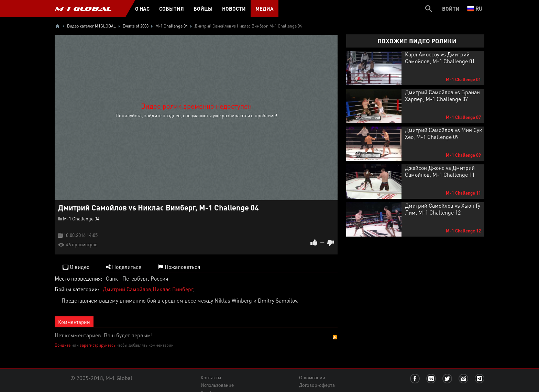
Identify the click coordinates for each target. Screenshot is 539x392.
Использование (217, 385)
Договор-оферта (317, 385)
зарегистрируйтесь (98, 345)
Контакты (211, 378)
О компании (312, 378)
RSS (335, 337)
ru (475, 8)
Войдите (63, 345)
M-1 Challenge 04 (81, 218)
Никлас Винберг (173, 289)
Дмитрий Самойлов (127, 289)
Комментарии (74, 322)
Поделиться (124, 267)
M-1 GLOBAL (83, 9)
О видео (76, 267)
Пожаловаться (179, 267)
